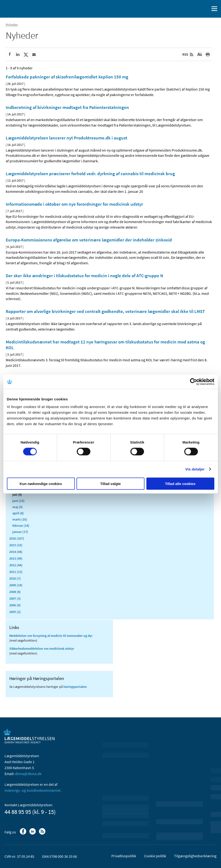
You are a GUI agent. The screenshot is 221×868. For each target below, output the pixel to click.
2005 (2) (15, 612)
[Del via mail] (34, 55)
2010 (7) (15, 578)
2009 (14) (16, 585)
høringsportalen (75, 687)
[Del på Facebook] (10, 55)
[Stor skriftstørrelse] (200, 55)
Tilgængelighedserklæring (195, 856)
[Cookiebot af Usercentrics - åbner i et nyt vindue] (193, 382)
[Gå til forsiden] (24, 8)
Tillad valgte (110, 483)
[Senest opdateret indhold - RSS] (188, 55)
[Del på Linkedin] (18, 55)
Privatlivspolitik (124, 856)
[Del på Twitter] (26, 55)
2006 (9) (15, 605)
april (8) (18, 513)
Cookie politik (155, 856)
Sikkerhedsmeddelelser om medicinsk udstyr (42, 648)
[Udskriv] (208, 55)
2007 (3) (15, 598)
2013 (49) (16, 558)
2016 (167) (17, 538)
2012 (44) (16, 565)
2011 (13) (16, 572)
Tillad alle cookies (180, 483)
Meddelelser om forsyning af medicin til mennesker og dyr (51, 636)
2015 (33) (16, 545)
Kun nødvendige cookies (41, 483)
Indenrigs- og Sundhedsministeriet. (33, 790)
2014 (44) (16, 552)
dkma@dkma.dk (28, 774)
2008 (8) (15, 592)
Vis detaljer (195, 469)
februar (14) (21, 526)
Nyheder (12, 25)
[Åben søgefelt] (205, 9)
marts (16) (20, 519)
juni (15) (18, 501)
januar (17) (20, 532)
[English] (194, 9)
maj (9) (18, 507)
